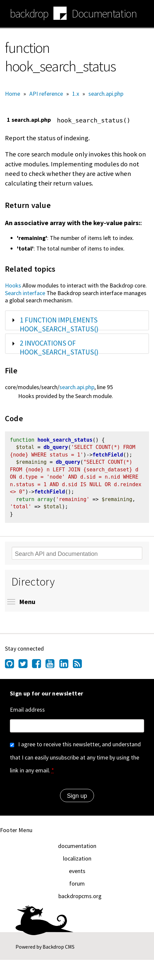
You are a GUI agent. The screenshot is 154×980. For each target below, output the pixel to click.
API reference (46, 94)
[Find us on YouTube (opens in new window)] (52, 668)
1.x (76, 94)
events (77, 874)
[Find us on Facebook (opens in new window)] (39, 668)
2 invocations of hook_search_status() (59, 348)
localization (77, 861)
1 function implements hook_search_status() (59, 324)
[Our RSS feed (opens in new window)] (80, 668)
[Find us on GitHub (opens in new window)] (12, 668)
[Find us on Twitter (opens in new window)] (25, 668)
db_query (56, 448)
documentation (77, 849)
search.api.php (106, 94)
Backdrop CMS (59, 950)
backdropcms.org (80, 899)
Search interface (25, 293)
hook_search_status (65, 441)
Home (13, 94)
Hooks (13, 285)
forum (77, 886)
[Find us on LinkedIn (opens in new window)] (66, 668)
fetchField (108, 456)
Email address (27, 712)
